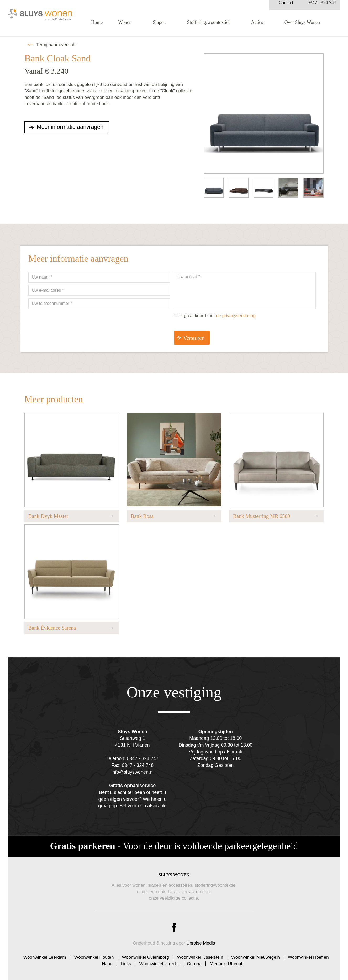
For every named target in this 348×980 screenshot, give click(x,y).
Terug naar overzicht (56, 45)
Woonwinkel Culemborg (145, 954)
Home (97, 27)
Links (126, 961)
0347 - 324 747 (322, 7)
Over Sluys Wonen (302, 27)
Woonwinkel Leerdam (44, 954)
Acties (257, 27)
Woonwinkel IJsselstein (200, 954)
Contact (286, 7)
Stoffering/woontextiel (209, 27)
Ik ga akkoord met (217, 316)
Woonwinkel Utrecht (159, 961)
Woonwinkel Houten (94, 954)
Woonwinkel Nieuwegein (255, 954)
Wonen (125, 27)
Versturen (195, 338)
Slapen (159, 27)
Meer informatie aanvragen (73, 127)
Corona (194, 961)
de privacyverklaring (236, 316)
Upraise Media (201, 940)
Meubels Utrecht (226, 961)
